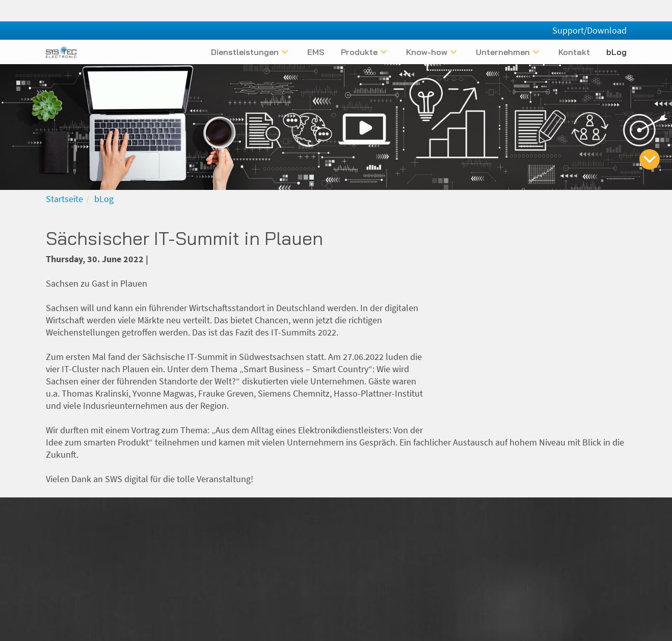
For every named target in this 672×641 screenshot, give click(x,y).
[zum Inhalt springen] (650, 159)
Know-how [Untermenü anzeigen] (427, 52)
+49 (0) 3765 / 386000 (313, 586)
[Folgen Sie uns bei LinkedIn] (602, 523)
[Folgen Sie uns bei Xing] (585, 523)
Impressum (465, 569)
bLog (616, 52)
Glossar (612, 569)
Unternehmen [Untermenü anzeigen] (503, 52)
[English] (621, 32)
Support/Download (589, 9)
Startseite (64, 199)
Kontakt (574, 52)
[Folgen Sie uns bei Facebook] (620, 523)
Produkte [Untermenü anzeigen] (359, 52)
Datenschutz (521, 569)
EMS (316, 52)
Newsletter (606, 586)
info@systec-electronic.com (293, 569)
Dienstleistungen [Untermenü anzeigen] (245, 52)
